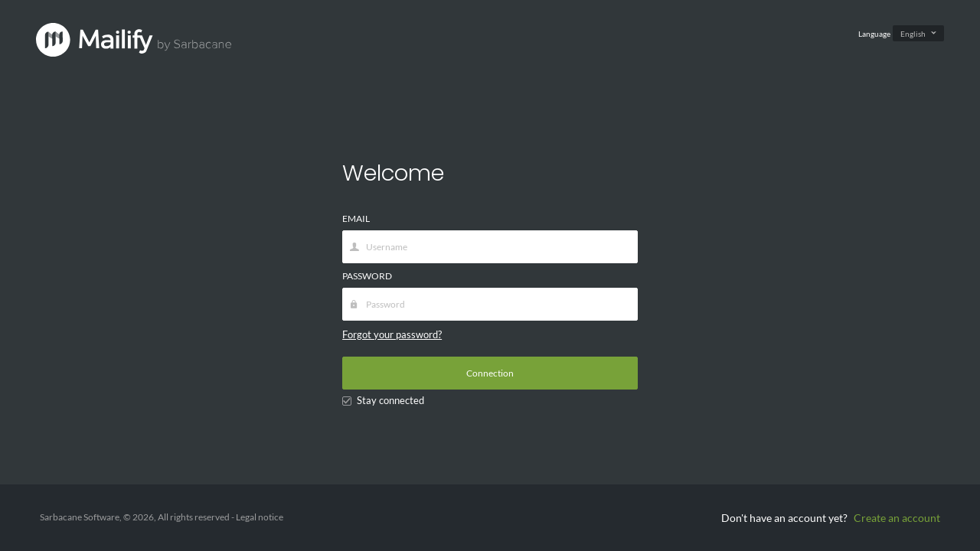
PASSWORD (367, 276)
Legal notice (260, 517)
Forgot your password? (392, 334)
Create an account (897, 518)
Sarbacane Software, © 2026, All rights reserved (136, 517)
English (913, 34)
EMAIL (356, 218)
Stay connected (383, 400)
